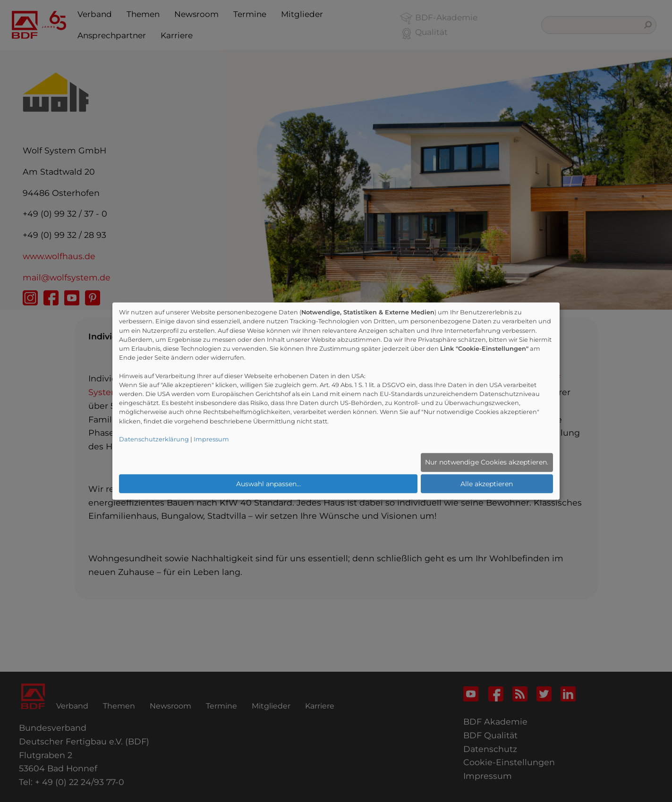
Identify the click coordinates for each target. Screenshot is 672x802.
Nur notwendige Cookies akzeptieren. (487, 462)
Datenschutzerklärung (154, 439)
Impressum (211, 439)
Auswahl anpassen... (268, 483)
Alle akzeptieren (487, 483)
